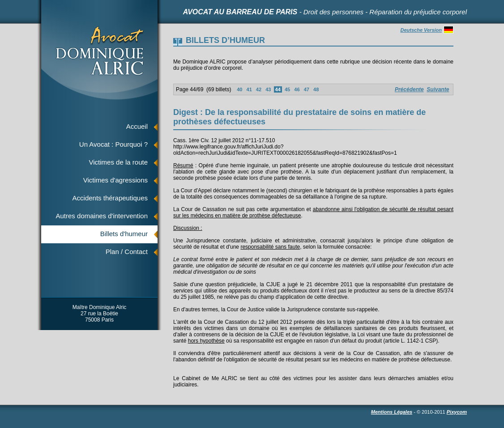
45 (287, 89)
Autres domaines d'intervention (102, 216)
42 (259, 89)
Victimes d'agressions (115, 180)
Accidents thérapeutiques (110, 198)
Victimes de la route (118, 162)
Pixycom (457, 412)
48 (316, 89)
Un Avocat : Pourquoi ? (113, 144)
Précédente (409, 89)
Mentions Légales (392, 412)
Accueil (137, 126)
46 (297, 89)
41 (249, 89)
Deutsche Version (427, 30)
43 (268, 89)
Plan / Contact (127, 252)
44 (278, 89)
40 (239, 89)
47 (307, 89)
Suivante (438, 89)
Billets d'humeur (124, 234)
